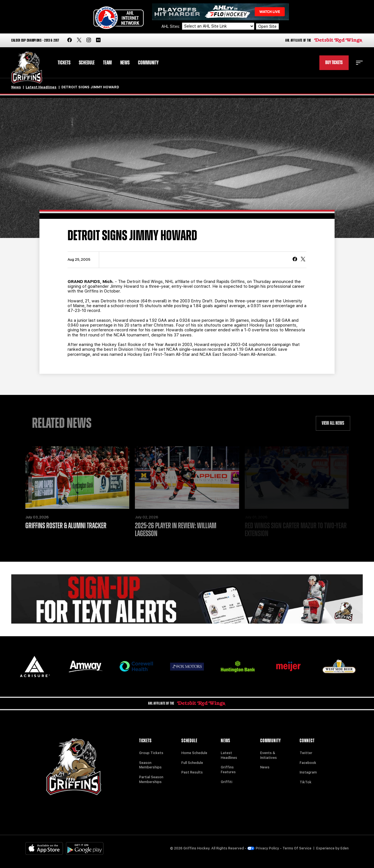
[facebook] (70, 40)
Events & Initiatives (269, 755)
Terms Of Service (297, 848)
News (125, 63)
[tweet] (303, 260)
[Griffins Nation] (187, 599)
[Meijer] (288, 666)
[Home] (27, 68)
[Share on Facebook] (295, 260)
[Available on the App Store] (44, 848)
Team (107, 63)
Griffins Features (228, 770)
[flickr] (98, 40)
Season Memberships (150, 765)
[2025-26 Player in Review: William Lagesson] (187, 478)
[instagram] (89, 40)
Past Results (192, 772)
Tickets (64, 63)
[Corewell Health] (136, 666)
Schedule (87, 63)
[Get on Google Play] (85, 848)
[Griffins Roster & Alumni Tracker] (77, 478)
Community (148, 63)
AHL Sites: (171, 26)
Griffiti (227, 782)
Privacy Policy (263, 848)
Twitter (306, 753)
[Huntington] (238, 666)
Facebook (308, 763)
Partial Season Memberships (151, 780)
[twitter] (79, 40)
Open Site (267, 26)
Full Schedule (192, 763)
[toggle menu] (359, 63)
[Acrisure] (35, 666)
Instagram (308, 772)
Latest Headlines (41, 87)
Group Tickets (151, 753)
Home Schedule (194, 753)
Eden (345, 848)
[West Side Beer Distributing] (339, 666)
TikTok (306, 782)
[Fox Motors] (187, 667)
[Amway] (86, 666)
